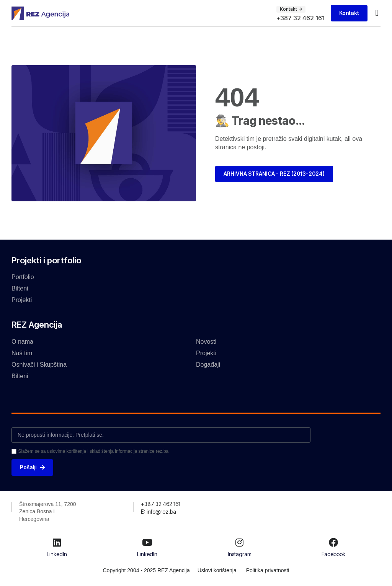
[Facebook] (333, 542)
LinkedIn (57, 554)
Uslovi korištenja (217, 571)
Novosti (206, 342)
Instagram (240, 554)
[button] (377, 13)
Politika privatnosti (268, 571)
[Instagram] (240, 542)
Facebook (333, 554)
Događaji (208, 365)
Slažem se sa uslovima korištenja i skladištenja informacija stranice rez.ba (93, 451)
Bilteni (20, 288)
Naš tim (22, 353)
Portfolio (23, 277)
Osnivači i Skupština (39, 365)
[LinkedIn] (57, 542)
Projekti (22, 300)
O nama (22, 342)
